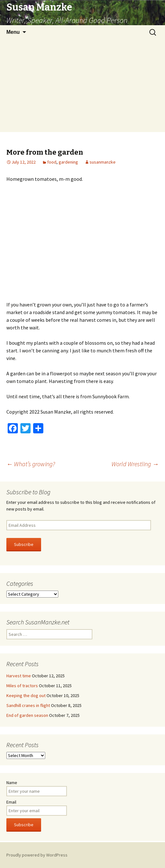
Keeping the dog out (26, 695)
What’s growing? (31, 464)
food (52, 162)
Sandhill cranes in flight (28, 705)
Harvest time (19, 676)
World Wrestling (135, 464)
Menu (13, 32)
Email (11, 802)
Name (12, 783)
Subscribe (24, 544)
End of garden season (27, 715)
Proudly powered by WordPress (37, 855)
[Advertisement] (82, 87)
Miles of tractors (22, 686)
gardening (68, 162)
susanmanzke (103, 162)
